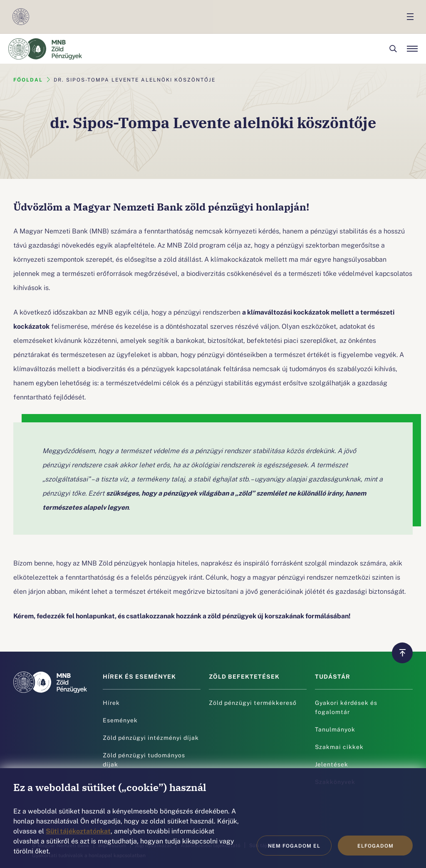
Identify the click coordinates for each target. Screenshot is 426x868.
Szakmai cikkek (339, 746)
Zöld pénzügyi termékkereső (253, 702)
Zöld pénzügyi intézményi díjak (151, 737)
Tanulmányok (335, 729)
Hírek (111, 702)
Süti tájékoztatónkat (78, 831)
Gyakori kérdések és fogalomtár (346, 707)
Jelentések (332, 764)
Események (120, 720)
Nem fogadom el (294, 846)
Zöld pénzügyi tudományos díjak (144, 759)
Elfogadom (375, 846)
